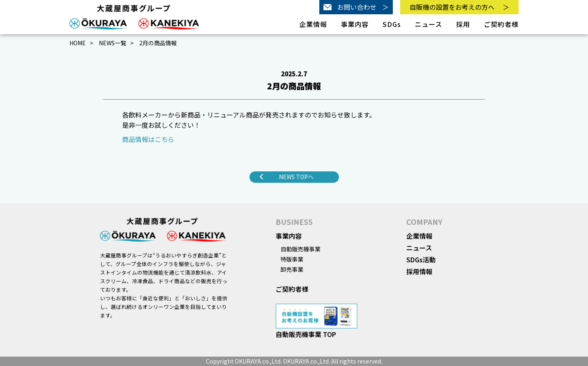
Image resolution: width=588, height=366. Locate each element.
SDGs (392, 24)
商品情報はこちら (148, 139)
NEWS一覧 (112, 43)
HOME (78, 43)
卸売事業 (292, 269)
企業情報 (419, 236)
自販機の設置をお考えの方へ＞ (459, 7)
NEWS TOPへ (296, 177)
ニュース (429, 24)
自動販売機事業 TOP (306, 334)
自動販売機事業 (301, 249)
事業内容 (289, 236)
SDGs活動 (421, 260)
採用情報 (419, 271)
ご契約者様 (501, 24)
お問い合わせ (356, 7)
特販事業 (292, 259)
